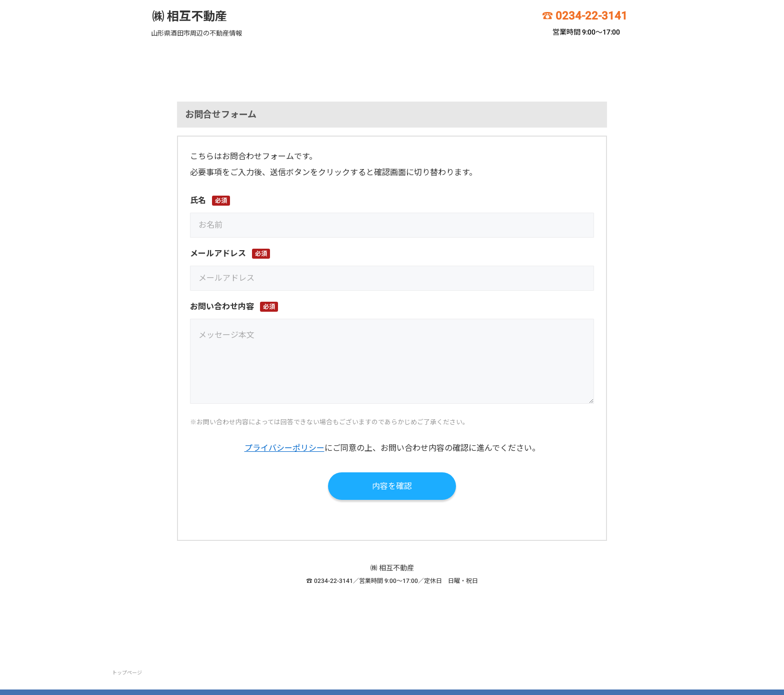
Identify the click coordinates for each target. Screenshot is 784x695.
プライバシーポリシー (284, 448)
